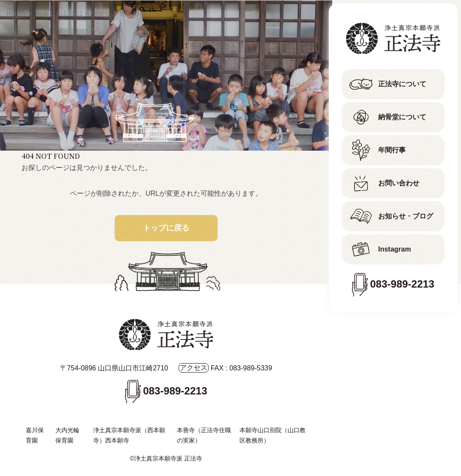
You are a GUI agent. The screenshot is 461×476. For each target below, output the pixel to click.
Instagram (394, 249)
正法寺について (402, 84)
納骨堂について (402, 117)
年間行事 (392, 150)
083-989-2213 (402, 284)
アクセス (194, 368)
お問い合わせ (399, 183)
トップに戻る (166, 228)
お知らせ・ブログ (406, 216)
